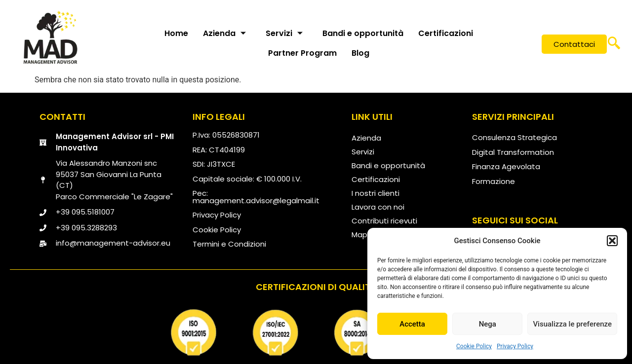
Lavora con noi (378, 207)
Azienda (224, 33)
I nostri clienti (375, 193)
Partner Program (302, 53)
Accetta (412, 324)
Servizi (284, 33)
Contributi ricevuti (384, 221)
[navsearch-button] (614, 44)
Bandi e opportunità (363, 33)
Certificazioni (446, 33)
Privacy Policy (515, 346)
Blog (360, 53)
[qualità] (316, 332)
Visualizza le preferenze (572, 324)
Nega (488, 324)
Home (176, 33)
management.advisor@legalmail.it (256, 200)
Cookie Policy (474, 346)
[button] (612, 241)
